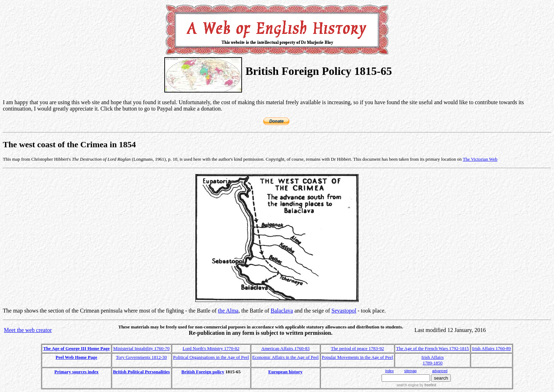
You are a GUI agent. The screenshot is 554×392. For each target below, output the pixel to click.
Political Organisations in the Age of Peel (211, 357)
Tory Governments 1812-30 (141, 357)
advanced (440, 371)
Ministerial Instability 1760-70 (141, 348)
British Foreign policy (203, 372)
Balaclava (282, 311)
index (389, 371)
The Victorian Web (480, 159)
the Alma (228, 311)
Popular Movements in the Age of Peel (357, 357)
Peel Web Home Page (77, 357)
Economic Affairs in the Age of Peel (285, 357)
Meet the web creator (28, 330)
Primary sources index (76, 372)
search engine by (416, 385)
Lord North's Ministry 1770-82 (211, 348)
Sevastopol (344, 311)
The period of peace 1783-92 (358, 348)
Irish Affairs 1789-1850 (433, 360)
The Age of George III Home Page (76, 348)
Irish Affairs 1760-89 (491, 348)
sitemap (410, 371)
